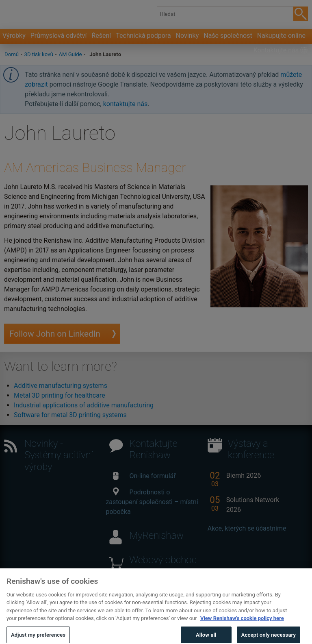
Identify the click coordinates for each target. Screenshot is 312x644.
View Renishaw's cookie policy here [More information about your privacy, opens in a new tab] (242, 624)
